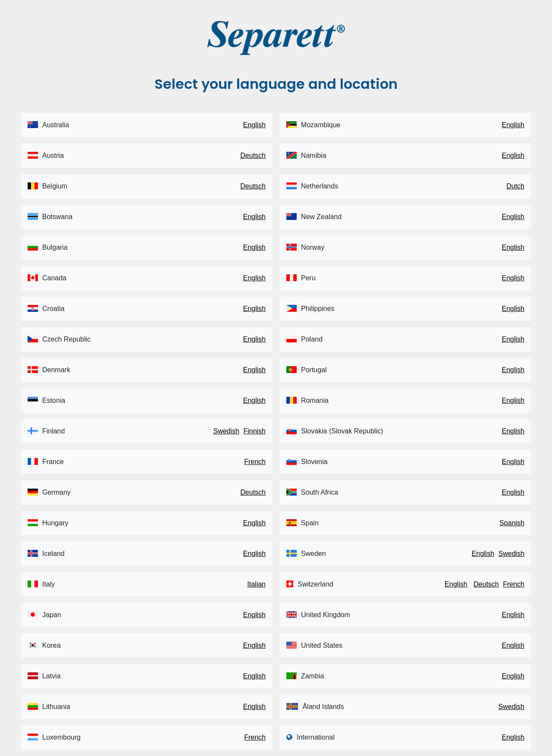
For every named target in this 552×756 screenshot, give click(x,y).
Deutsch (253, 155)
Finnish (254, 431)
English (254, 125)
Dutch (515, 186)
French (255, 462)
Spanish (512, 523)
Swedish (226, 431)
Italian (256, 584)
